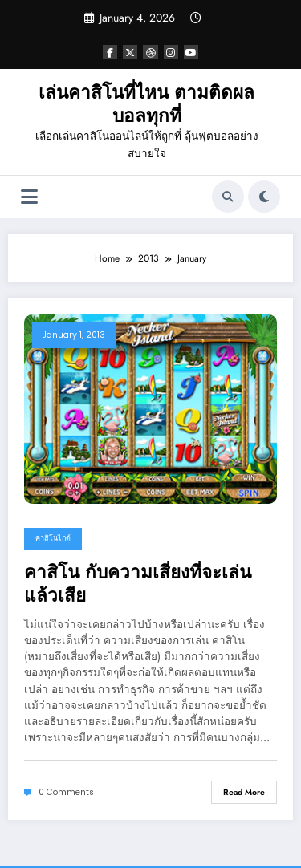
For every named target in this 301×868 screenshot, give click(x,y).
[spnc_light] (264, 197)
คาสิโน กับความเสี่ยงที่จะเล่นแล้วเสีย (138, 584)
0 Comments (66, 792)
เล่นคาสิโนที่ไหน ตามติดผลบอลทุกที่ (146, 104)
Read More (244, 792)
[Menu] (29, 197)
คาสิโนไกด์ (53, 538)
